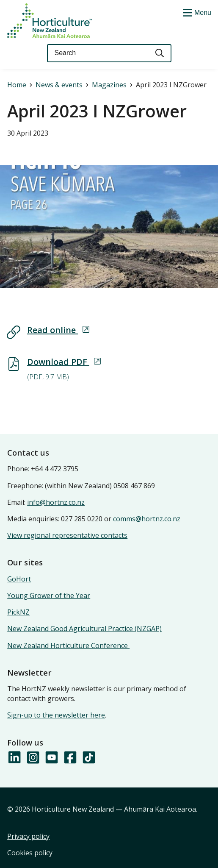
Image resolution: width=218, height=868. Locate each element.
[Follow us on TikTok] (88, 758)
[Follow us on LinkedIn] (14, 758)
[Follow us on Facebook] (70, 758)
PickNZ (18, 612)
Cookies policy (30, 853)
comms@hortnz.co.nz (147, 519)
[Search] (160, 53)
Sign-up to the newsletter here (56, 715)
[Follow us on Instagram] (33, 758)
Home (17, 85)
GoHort (19, 579)
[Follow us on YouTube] (51, 758)
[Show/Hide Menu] (196, 12)
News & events (59, 85)
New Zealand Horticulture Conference (68, 645)
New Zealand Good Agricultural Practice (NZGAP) (84, 629)
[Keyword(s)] (98, 53)
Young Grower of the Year (49, 595)
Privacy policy (28, 836)
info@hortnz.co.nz (56, 502)
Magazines (109, 85)
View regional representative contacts (67, 535)
